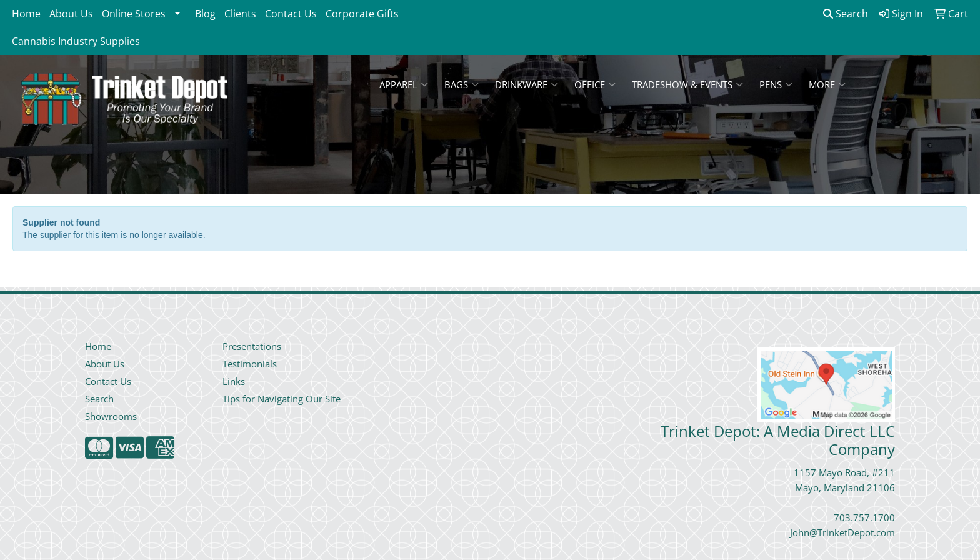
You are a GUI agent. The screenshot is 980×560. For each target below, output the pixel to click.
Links (234, 381)
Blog (205, 14)
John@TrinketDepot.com (842, 532)
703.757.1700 (864, 517)
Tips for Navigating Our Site (282, 399)
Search (846, 14)
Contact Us (291, 14)
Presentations (252, 346)
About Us (71, 14)
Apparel (404, 84)
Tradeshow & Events (687, 84)
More (827, 84)
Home (26, 14)
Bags (462, 84)
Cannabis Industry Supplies (76, 41)
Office (595, 84)
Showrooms (111, 416)
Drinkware (527, 84)
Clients (240, 14)
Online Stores (134, 14)
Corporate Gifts (362, 14)
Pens (776, 84)
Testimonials (250, 364)
